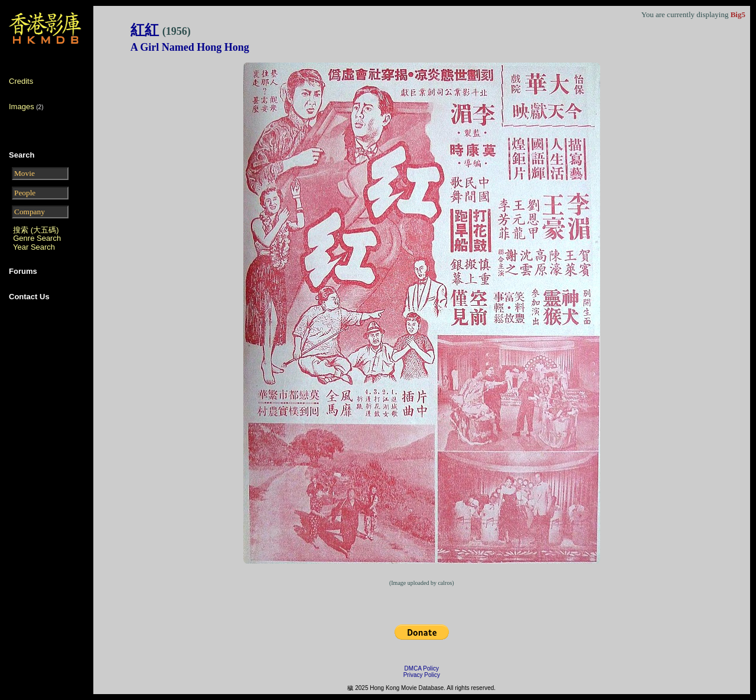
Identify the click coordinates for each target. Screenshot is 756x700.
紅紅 (161, 30)
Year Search (34, 247)
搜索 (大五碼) (36, 230)
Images (22, 107)
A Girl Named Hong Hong (190, 47)
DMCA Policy (422, 668)
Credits (21, 81)
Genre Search (37, 238)
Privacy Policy (422, 675)
